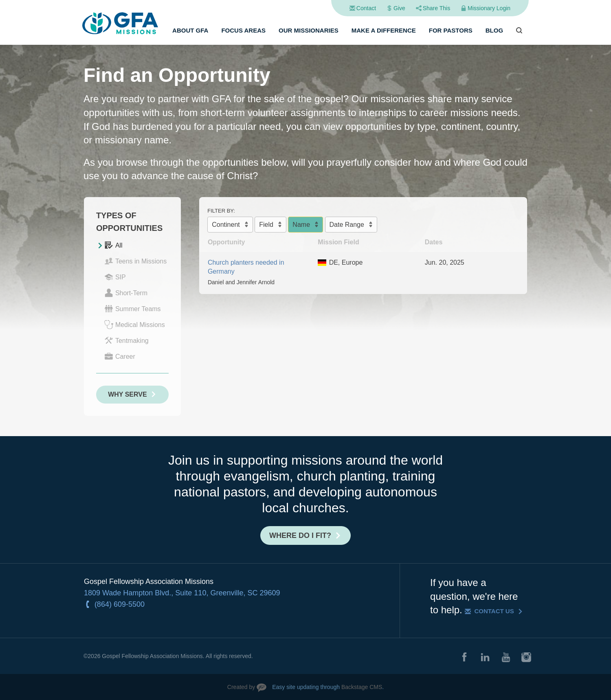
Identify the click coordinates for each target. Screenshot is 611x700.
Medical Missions (135, 325)
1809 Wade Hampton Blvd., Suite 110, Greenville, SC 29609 (182, 593)
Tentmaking (126, 340)
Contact (366, 8)
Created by (241, 687)
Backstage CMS (362, 687)
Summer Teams (133, 309)
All (113, 245)
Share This (436, 8)
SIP (115, 277)
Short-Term (126, 293)
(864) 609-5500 (120, 604)
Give (399, 8)
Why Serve (127, 394)
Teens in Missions (135, 261)
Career (120, 356)
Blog (494, 30)
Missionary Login (489, 8)
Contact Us (494, 611)
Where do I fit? (300, 535)
